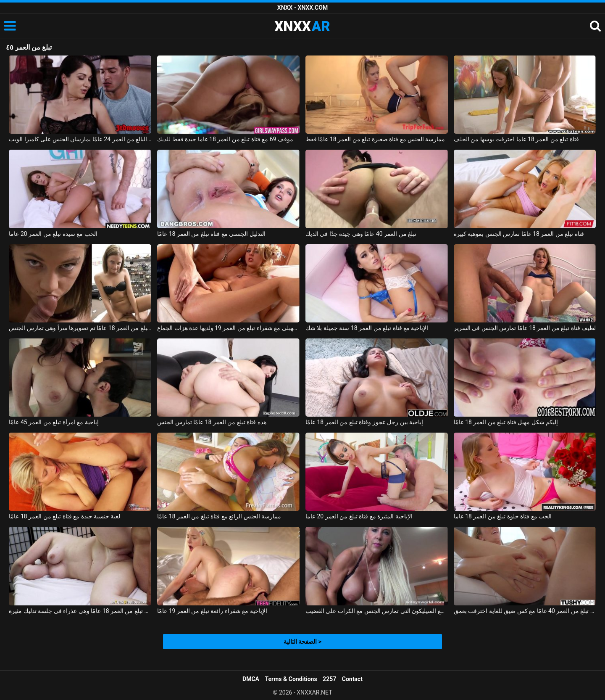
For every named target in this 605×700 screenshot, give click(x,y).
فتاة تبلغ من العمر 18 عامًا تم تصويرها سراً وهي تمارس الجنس (80, 328)
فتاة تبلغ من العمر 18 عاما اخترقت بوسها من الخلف (516, 139)
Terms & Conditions (291, 679)
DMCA (251, 679)
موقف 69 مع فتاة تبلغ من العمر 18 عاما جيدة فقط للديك (225, 139)
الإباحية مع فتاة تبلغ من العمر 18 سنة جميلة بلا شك (367, 328)
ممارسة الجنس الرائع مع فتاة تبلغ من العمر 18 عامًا (219, 516)
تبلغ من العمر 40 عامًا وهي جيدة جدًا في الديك (361, 234)
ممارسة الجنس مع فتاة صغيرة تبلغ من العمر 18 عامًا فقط (375, 139)
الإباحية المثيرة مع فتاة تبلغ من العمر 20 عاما (359, 516)
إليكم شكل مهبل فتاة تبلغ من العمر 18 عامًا (506, 422)
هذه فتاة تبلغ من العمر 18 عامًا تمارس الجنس (212, 422)
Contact (352, 679)
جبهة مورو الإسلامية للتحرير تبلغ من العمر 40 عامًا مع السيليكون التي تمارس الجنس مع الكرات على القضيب (377, 611)
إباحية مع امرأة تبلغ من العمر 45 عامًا (54, 422)
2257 (329, 679)
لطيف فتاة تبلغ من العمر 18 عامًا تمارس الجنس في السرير (525, 328)
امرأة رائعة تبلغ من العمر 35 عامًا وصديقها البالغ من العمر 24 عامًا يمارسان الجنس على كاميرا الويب (80, 139)
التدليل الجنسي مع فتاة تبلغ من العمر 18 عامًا (211, 234)
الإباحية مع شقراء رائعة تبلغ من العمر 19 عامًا (212, 611)
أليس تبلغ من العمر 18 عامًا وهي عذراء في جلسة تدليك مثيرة (80, 611)
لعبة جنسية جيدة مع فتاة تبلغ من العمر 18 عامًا (64, 516)
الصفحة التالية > (302, 642)
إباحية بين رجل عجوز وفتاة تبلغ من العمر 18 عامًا (364, 422)
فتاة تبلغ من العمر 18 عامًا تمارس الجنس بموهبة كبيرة (519, 234)
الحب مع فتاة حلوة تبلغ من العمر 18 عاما (503, 516)
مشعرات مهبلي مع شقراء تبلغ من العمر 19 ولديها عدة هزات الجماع (228, 328)
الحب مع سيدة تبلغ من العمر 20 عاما (53, 234)
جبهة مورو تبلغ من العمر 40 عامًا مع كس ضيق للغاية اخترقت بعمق (525, 611)
